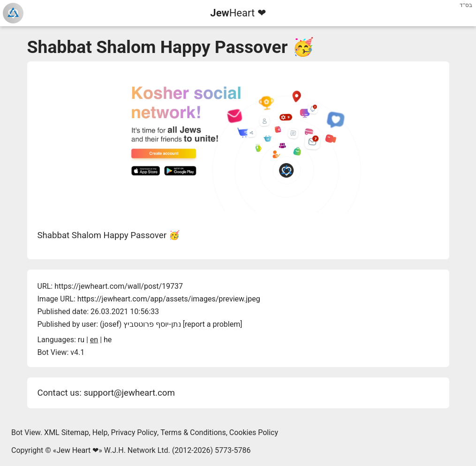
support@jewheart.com (129, 393)
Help (100, 432)
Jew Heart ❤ (77, 450)
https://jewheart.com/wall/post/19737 (119, 286)
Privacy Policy (134, 432)
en (94, 340)
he (108, 340)
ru (81, 340)
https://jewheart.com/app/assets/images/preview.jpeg (169, 299)
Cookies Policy (254, 432)
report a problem (212, 324)
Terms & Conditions (193, 432)
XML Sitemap (66, 432)
